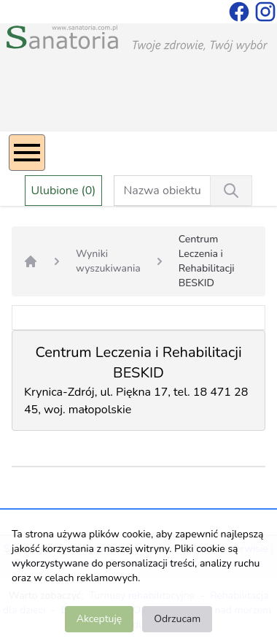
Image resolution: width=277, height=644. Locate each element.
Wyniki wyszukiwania (108, 261)
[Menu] (27, 153)
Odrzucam (177, 619)
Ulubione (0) (64, 191)
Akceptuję (99, 619)
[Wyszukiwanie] (231, 191)
